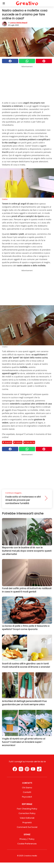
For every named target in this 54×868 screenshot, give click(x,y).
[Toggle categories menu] (4, 3)
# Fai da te (29, 442)
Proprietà (27, 823)
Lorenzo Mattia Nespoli (19, 23)
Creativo (5, 199)
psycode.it (27, 797)
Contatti (27, 792)
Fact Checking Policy (27, 809)
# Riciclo (18, 442)
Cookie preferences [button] (27, 844)
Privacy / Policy (27, 839)
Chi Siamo (27, 788)
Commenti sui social (27, 827)
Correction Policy (27, 813)
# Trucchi (7, 442)
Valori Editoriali (27, 818)
